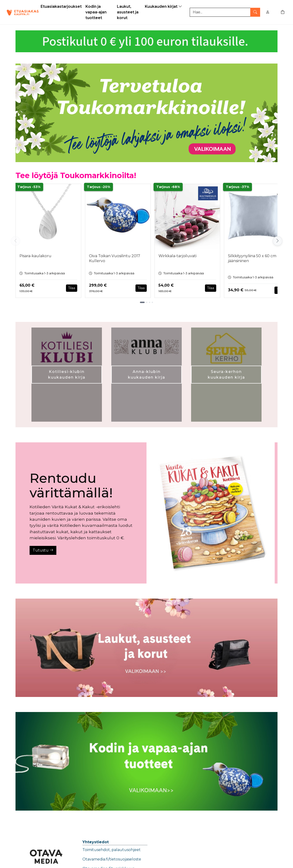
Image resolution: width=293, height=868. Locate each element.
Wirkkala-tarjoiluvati (177, 256)
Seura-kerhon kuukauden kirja (226, 374)
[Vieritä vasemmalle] (15, 241)
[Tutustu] (211, 513)
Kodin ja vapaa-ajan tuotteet (96, 12)
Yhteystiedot (96, 842)
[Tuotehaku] (225, 12)
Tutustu (43, 550)
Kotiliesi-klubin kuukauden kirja (67, 374)
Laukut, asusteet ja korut (128, 12)
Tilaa (72, 288)
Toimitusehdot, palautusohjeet (112, 850)
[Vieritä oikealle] (278, 241)
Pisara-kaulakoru (35, 256)
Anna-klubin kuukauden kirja (147, 374)
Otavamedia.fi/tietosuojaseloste (112, 859)
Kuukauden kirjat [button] (164, 6)
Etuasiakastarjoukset (61, 6)
